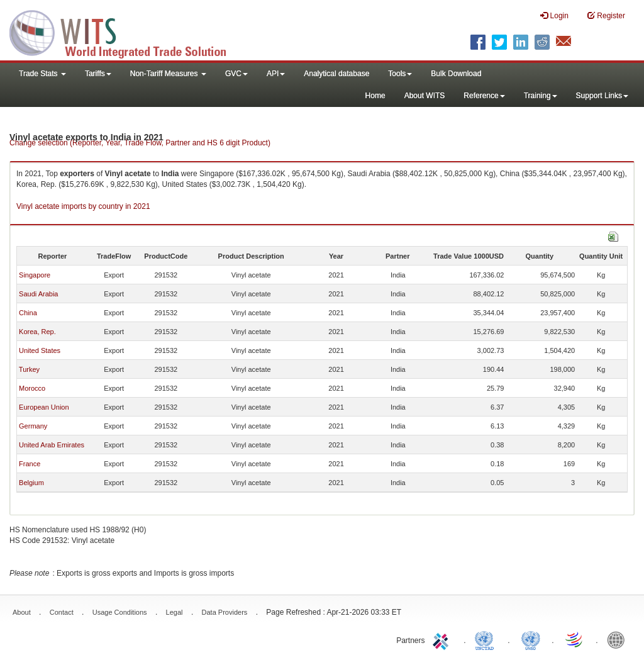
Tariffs (98, 74)
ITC (443, 639)
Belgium (31, 483)
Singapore (35, 275)
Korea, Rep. (37, 332)
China (28, 313)
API (276, 74)
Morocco (32, 388)
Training (541, 96)
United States (40, 350)
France (30, 464)
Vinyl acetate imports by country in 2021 (83, 206)
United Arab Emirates (52, 445)
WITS (126, 31)
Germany (33, 426)
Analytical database (336, 74)
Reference (484, 96)
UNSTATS (531, 639)
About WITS (425, 96)
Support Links (602, 96)
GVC (236, 74)
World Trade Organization (575, 639)
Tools (400, 74)
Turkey (29, 369)
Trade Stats (42, 74)
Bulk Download (456, 74)
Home (375, 96)
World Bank (619, 639)
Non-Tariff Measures (168, 74)
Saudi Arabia (38, 294)
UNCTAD (487, 639)
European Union (44, 407)
